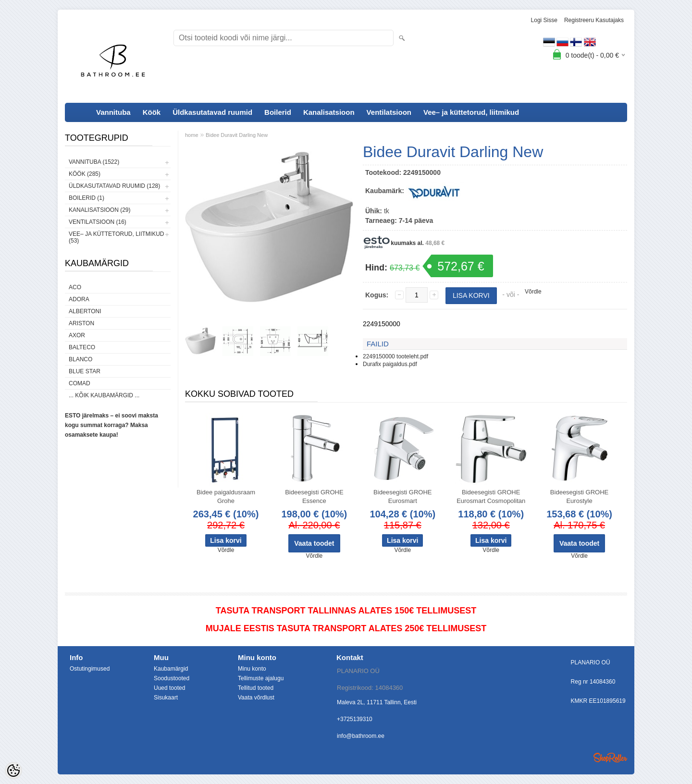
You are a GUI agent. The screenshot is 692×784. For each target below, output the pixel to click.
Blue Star (85, 371)
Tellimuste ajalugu (261, 678)
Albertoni (85, 311)
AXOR (77, 335)
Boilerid (278, 112)
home (192, 135)
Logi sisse (544, 20)
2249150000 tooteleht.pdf (395, 356)
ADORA (79, 299)
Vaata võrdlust (256, 698)
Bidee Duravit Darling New (237, 135)
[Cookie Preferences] (13, 771)
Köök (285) (85, 174)
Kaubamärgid (171, 669)
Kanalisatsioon (329, 112)
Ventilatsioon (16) (98, 222)
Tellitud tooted (256, 688)
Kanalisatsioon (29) (99, 210)
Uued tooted (169, 688)
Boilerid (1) (86, 198)
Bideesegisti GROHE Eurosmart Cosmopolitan (491, 496)
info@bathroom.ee (361, 736)
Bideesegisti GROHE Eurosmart (402, 496)
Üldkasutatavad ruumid (212, 112)
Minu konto (252, 669)
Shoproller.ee (610, 758)
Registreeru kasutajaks (594, 20)
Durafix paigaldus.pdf (390, 364)
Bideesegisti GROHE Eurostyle (579, 496)
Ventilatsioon (389, 112)
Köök (152, 112)
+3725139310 (355, 719)
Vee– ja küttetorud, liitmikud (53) (116, 237)
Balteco (82, 347)
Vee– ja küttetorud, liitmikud (471, 112)
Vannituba (113, 112)
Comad (80, 383)
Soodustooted (172, 678)
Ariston (81, 323)
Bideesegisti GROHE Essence (314, 496)
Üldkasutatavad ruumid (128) (114, 186)
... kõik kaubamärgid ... (104, 395)
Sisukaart (166, 698)
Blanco (80, 359)
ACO (75, 287)
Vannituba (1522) (94, 162)
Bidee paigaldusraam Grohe (226, 496)
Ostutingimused (90, 669)
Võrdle (533, 292)
